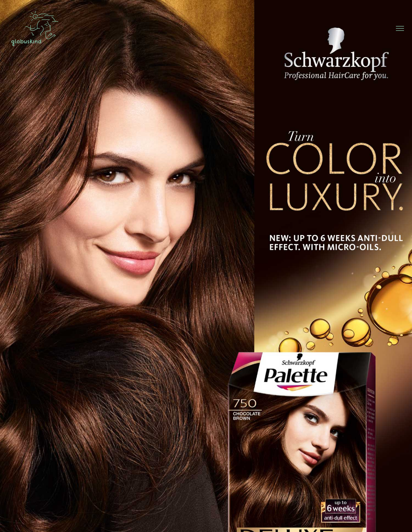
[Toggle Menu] (400, 28)
